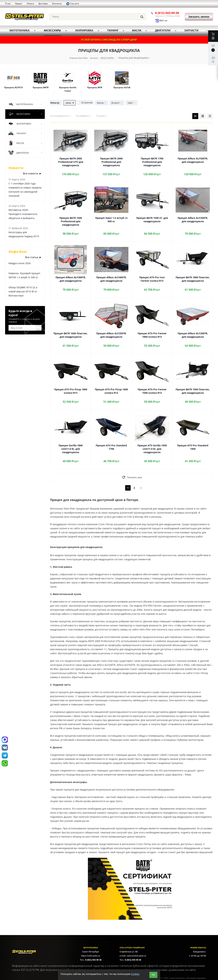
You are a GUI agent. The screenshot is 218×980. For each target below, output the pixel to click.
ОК (153, 975)
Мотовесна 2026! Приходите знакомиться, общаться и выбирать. (23, 214)
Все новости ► (32, 173)
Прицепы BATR (41, 87)
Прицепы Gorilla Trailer (68, 89)
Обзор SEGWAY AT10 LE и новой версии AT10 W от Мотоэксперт (23, 291)
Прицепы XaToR (122, 87)
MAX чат (161, 21)
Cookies (135, 974)
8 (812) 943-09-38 (167, 13)
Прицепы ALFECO (14, 87)
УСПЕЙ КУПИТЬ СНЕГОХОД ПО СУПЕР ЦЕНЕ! (109, 40)
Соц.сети (73, 4)
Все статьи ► (33, 257)
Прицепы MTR (95, 87)
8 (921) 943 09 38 (93, 960)
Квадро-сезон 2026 (20, 263)
